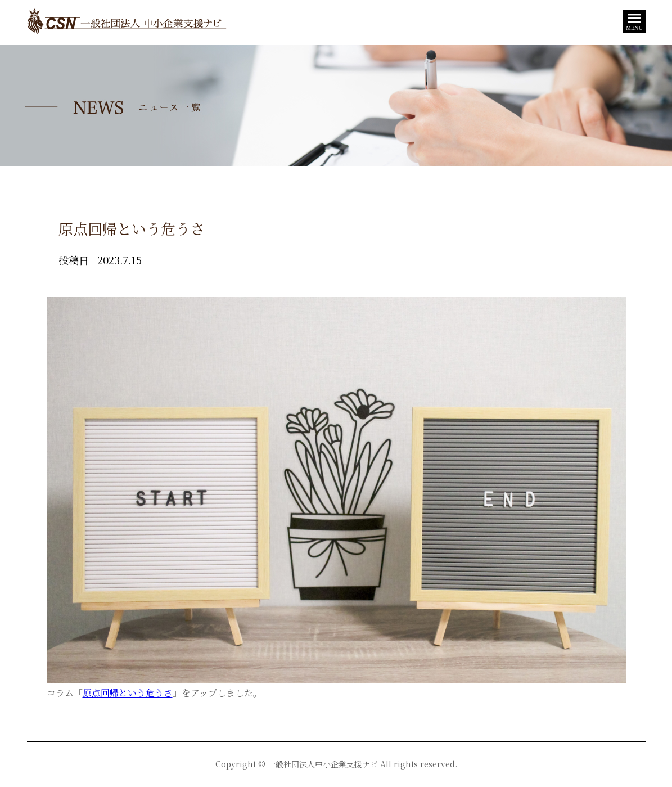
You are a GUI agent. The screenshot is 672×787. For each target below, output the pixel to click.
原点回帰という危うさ (128, 693)
